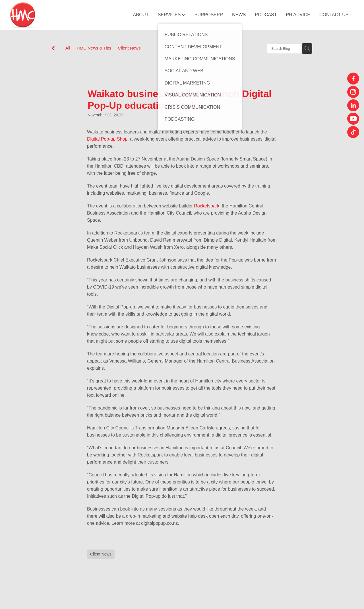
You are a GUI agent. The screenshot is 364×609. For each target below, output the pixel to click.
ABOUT (141, 15)
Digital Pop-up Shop (107, 139)
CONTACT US (334, 15)
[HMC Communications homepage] (44, 15)
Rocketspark (206, 206)
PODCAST (266, 15)
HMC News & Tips (94, 48)
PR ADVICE (298, 15)
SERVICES (172, 15)
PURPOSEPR (209, 15)
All (68, 48)
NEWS (239, 15)
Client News (129, 48)
